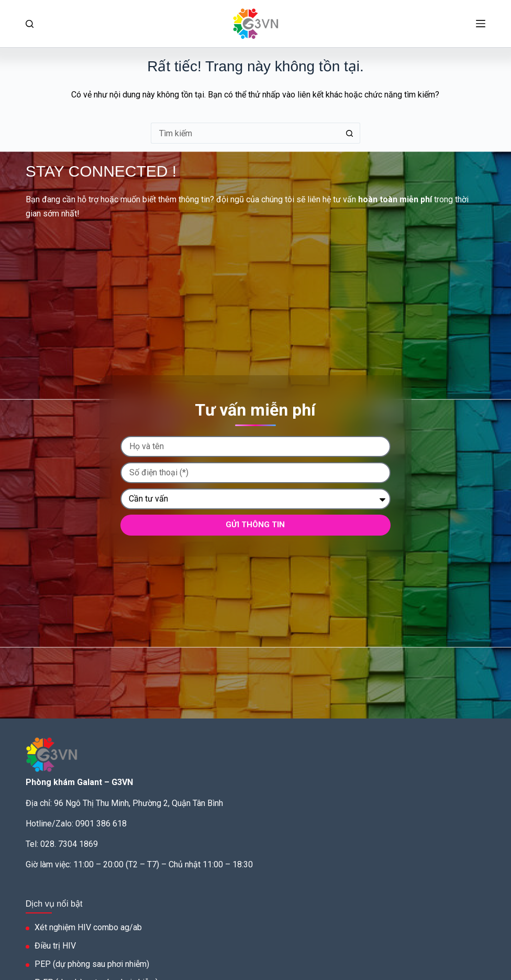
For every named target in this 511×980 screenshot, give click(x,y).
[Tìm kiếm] (30, 24)
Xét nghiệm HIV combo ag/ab (88, 927)
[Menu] (481, 24)
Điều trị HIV (55, 946)
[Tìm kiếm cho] (245, 133)
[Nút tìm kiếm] (350, 133)
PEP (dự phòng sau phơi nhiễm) (92, 964)
